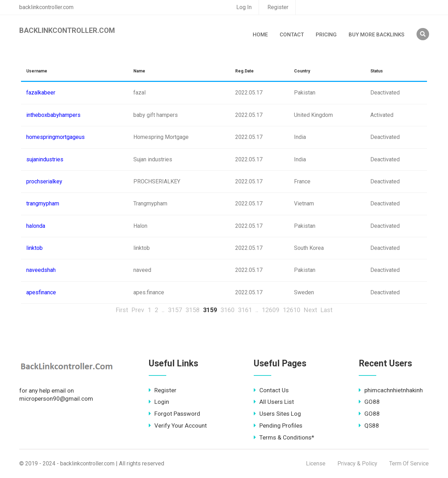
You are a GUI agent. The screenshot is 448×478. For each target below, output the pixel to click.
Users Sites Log (277, 414)
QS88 (369, 426)
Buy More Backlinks (376, 35)
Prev (138, 310)
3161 (245, 310)
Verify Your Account (178, 426)
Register (278, 7)
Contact (292, 35)
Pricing (326, 35)
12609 (271, 310)
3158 (192, 310)
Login (159, 402)
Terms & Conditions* (284, 437)
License (316, 463)
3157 (175, 310)
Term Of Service (409, 463)
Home (260, 35)
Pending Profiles (278, 426)
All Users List (274, 402)
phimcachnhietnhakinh (391, 390)
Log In (244, 7)
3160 (227, 310)
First (122, 310)
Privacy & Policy (357, 463)
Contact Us (271, 390)
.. (163, 310)
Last (327, 310)
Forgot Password (174, 414)
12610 (292, 310)
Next (310, 310)
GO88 (369, 402)
